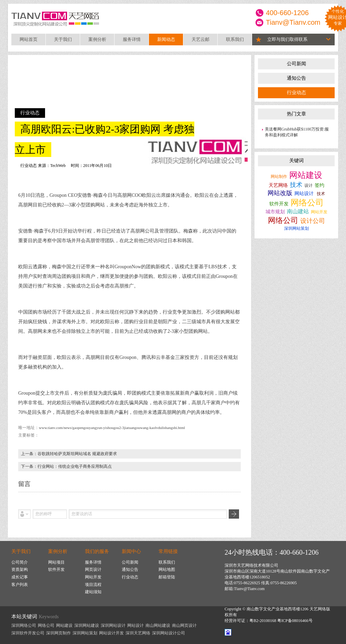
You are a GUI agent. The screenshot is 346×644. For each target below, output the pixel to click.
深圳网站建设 (87, 625)
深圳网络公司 (24, 625)
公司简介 (20, 562)
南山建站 (298, 211)
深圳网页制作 (58, 633)
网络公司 (307, 203)
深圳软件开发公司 (28, 633)
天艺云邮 (201, 39)
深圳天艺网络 (138, 633)
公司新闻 (296, 64)
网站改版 (280, 193)
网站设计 (304, 194)
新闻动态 (166, 39)
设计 (309, 185)
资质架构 (20, 569)
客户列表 (20, 585)
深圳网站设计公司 (169, 633)
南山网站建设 (158, 625)
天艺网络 (278, 185)
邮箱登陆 (167, 577)
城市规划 (275, 212)
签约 (320, 185)
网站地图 (167, 569)
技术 (296, 185)
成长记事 (20, 577)
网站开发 (319, 212)
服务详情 (132, 39)
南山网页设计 (184, 625)
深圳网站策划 (296, 228)
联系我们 (235, 39)
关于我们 (63, 39)
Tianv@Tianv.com (293, 22)
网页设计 (93, 569)
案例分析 (97, 39)
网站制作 (279, 177)
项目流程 (93, 585)
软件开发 (279, 204)
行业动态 (296, 93)
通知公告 (296, 78)
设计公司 (313, 221)
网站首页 (29, 39)
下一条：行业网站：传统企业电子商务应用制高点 (66, 466)
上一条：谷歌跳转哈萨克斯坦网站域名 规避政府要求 (69, 454)
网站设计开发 (111, 633)
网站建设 (306, 175)
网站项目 (56, 562)
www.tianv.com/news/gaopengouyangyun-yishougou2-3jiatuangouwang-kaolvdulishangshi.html (112, 428)
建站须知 (93, 592)
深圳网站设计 (113, 625)
